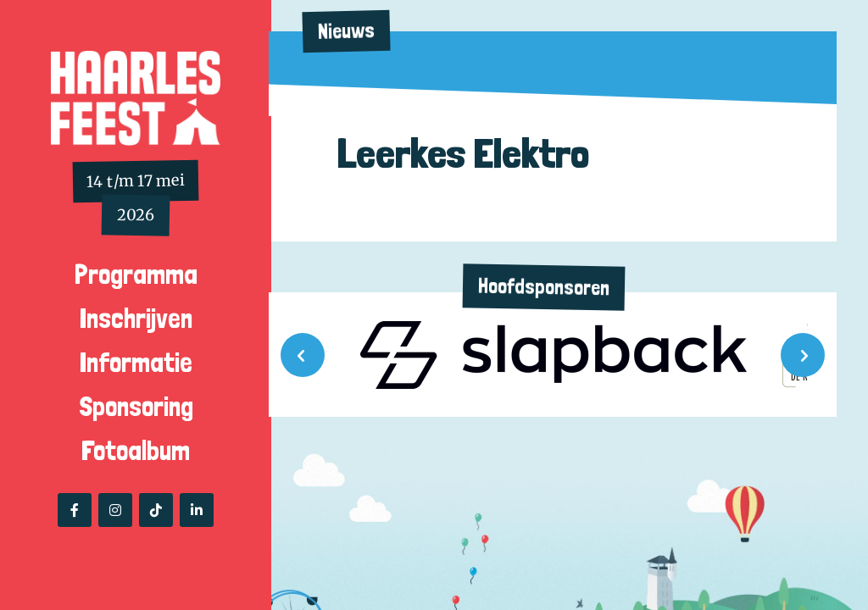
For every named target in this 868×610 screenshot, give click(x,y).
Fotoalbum (136, 451)
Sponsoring (136, 407)
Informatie (136, 363)
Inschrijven (136, 319)
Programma (136, 274)
